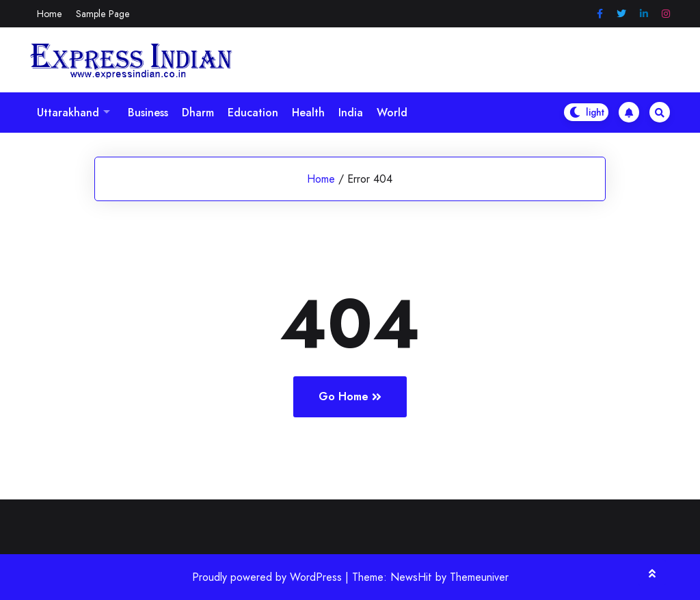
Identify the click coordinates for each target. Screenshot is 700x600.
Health (308, 113)
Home (50, 14)
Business (148, 113)
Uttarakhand (68, 113)
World (392, 113)
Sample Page (103, 14)
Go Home (350, 396)
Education (253, 113)
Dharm (198, 113)
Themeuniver (479, 577)
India (351, 113)
